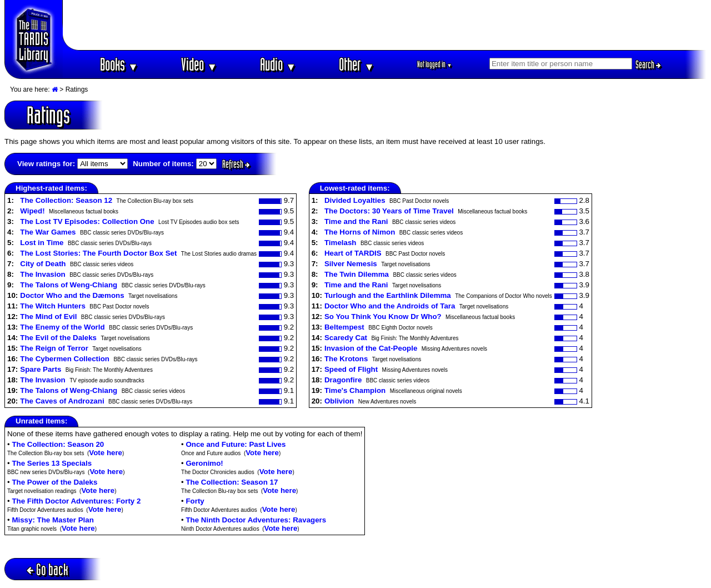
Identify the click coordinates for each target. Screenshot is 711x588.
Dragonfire (343, 380)
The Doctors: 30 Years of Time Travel (389, 211)
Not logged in (435, 64)
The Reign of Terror (54, 348)
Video (199, 64)
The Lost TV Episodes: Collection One (87, 221)
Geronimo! (204, 463)
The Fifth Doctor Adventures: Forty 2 (76, 501)
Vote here (106, 453)
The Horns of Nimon (360, 232)
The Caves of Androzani (62, 401)
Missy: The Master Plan (52, 520)
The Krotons (346, 359)
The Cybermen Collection (65, 359)
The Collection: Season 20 (58, 444)
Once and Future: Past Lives (236, 444)
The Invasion (42, 274)
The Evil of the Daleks (58, 338)
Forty (195, 501)
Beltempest (344, 327)
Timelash (341, 243)
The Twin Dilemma (357, 274)
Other (357, 64)
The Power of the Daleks (54, 482)
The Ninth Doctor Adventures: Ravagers (256, 520)
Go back (47, 569)
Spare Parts (41, 369)
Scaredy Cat (346, 338)
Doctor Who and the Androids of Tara (390, 306)
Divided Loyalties (355, 200)
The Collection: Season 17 (232, 482)
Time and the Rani (356, 221)
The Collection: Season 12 (66, 200)
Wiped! (32, 211)
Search (648, 64)
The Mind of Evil (48, 317)
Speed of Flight (351, 369)
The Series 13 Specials (52, 463)
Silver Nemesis (351, 264)
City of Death (43, 264)
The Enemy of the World (62, 327)
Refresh (236, 164)
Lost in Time (42, 243)
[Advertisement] (385, 25)
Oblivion (339, 401)
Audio (278, 64)
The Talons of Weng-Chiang (69, 285)
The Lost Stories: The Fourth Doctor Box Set (98, 253)
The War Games (48, 232)
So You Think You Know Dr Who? (383, 317)
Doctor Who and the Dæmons (72, 295)
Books (119, 64)
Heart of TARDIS (353, 253)
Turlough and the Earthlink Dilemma (388, 295)
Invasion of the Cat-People (371, 348)
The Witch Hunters (53, 306)
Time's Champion (355, 390)
